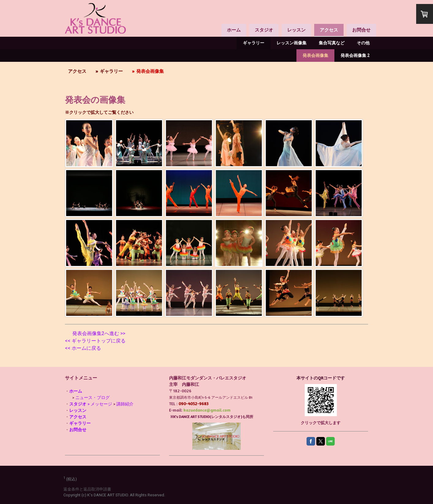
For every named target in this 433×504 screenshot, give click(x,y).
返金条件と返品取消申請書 (87, 489)
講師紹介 (125, 404)
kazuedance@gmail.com (207, 410)
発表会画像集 (315, 55)
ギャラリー (254, 43)
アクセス (329, 30)
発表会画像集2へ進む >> (99, 333)
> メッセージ (91, 404)
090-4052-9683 (194, 403)
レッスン (296, 30)
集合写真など (332, 43)
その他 (363, 43)
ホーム (234, 30)
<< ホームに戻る (83, 348)
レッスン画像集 (292, 43)
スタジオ (264, 30)
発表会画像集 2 (355, 55)
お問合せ (361, 30)
